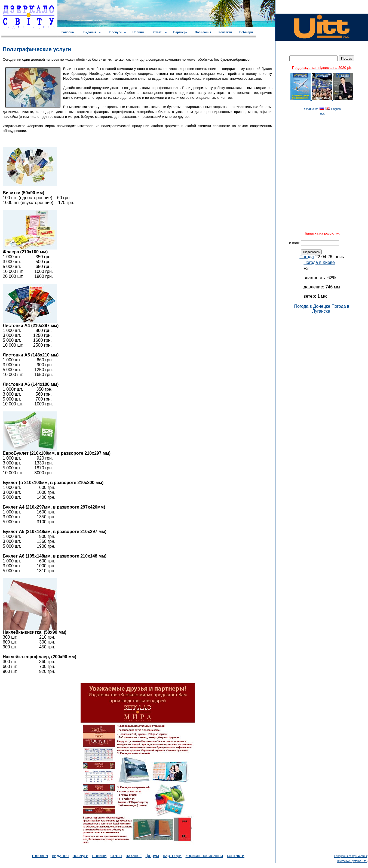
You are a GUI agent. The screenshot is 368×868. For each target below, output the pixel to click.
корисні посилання (204, 856)
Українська (311, 109)
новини (99, 856)
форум (152, 856)
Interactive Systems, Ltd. (352, 861)
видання (60, 856)
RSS (322, 114)
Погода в (319, 262)
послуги (81, 856)
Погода (307, 257)
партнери (172, 856)
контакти (236, 856)
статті (116, 856)
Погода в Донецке (312, 306)
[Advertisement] (322, 395)
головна (40, 856)
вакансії (134, 856)
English (336, 109)
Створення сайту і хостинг (351, 856)
